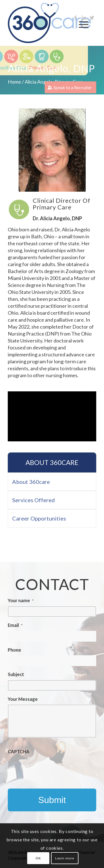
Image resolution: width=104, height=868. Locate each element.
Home (14, 82)
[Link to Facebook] (75, 18)
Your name (21, 601)
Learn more (65, 858)
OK (38, 858)
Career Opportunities (39, 518)
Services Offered (34, 500)
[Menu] (81, 24)
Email (15, 625)
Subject (16, 674)
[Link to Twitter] (92, 18)
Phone (14, 650)
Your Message (23, 699)
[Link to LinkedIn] (84, 18)
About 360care (52, 462)
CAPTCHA (19, 752)
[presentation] (50, 768)
